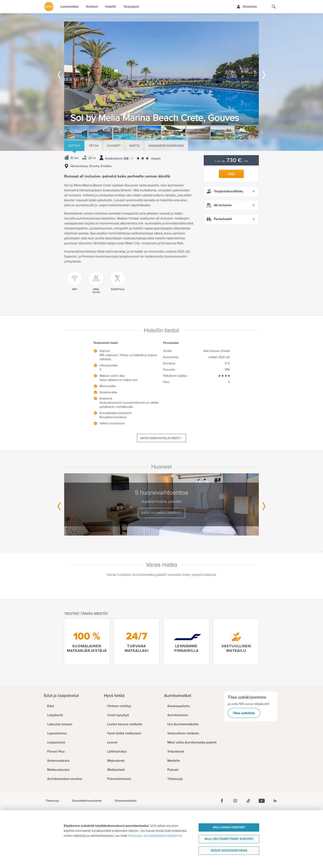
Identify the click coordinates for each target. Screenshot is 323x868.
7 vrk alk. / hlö (231, 161)
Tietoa (94, 146)
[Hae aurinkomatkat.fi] (274, 7)
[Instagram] (235, 801)
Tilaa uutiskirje (244, 713)
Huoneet (114, 146)
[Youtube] (262, 801)
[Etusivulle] (49, 7)
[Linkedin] (275, 801)
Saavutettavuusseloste (87, 801)
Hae (231, 174)
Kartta (134, 146)
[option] (161, 73)
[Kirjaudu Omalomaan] (247, 7)
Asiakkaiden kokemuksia (166, 146)
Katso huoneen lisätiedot (161, 513)
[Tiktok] (248, 801)
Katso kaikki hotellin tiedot (160, 438)
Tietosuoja (52, 801)
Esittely (74, 146)
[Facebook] (222, 801)
